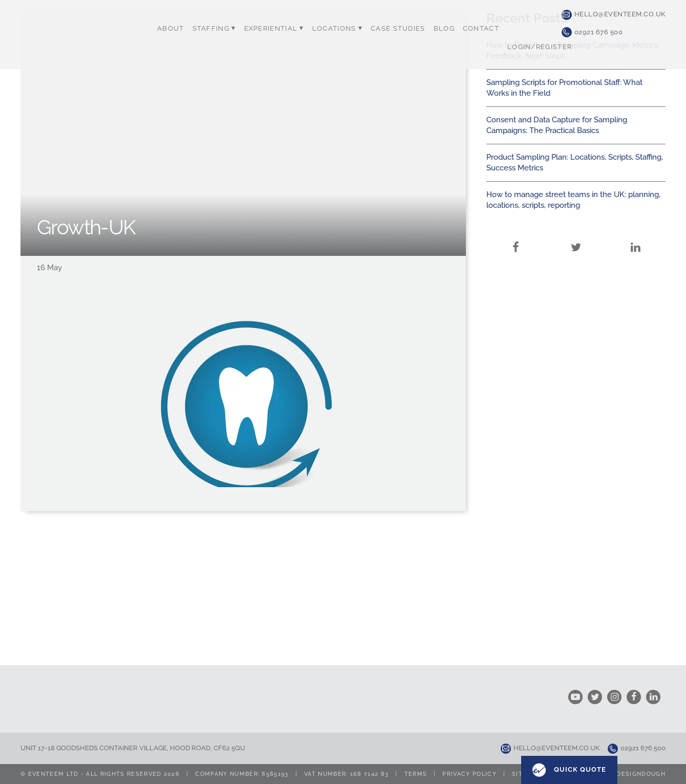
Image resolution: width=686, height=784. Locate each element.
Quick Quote (569, 770)
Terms (416, 774)
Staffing (214, 29)
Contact (481, 28)
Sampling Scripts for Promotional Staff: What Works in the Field (564, 88)
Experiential (274, 29)
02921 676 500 (592, 32)
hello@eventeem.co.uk (614, 15)
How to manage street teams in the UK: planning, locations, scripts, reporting (573, 200)
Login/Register (540, 47)
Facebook (516, 235)
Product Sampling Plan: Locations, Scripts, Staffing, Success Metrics (575, 162)
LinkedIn (636, 235)
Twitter (576, 235)
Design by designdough (622, 774)
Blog (444, 28)
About (171, 28)
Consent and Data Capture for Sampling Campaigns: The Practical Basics (557, 125)
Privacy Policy (469, 774)
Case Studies (398, 28)
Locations (337, 29)
